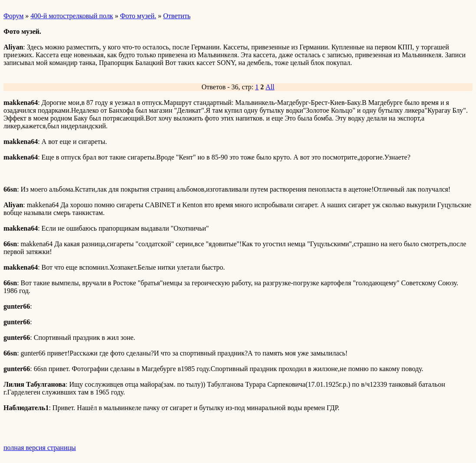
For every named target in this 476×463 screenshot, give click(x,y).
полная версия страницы (40, 448)
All (270, 87)
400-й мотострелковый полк (72, 16)
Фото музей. (138, 16)
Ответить (177, 16)
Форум (13, 16)
